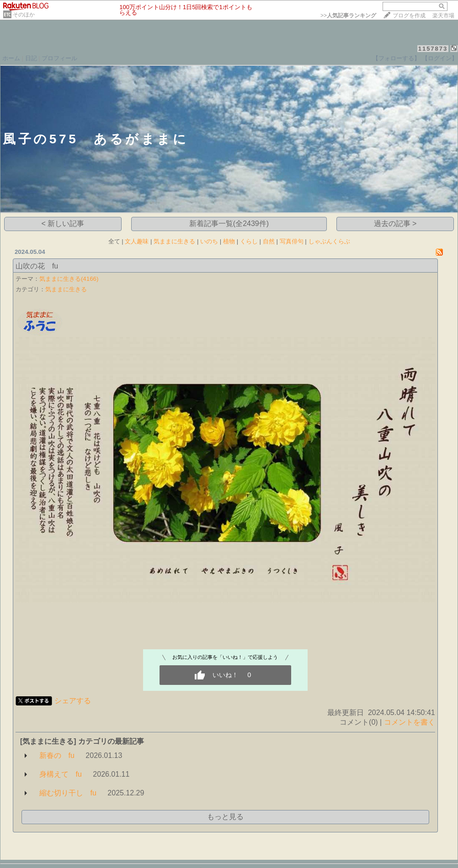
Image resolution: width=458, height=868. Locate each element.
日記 (31, 58)
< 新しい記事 (63, 224)
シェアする (73, 701)
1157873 (433, 49)
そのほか (24, 15)
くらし (249, 241)
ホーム (11, 58)
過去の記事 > (395, 224)
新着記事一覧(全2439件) (229, 224)
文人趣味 (137, 241)
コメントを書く (410, 722)
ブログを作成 (409, 16)
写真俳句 (292, 241)
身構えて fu (61, 774)
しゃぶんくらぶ (329, 241)
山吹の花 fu (37, 266)
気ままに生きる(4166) (69, 279)
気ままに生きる (174, 241)
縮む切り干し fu (68, 793)
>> (348, 16)
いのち (209, 241)
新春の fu (57, 755)
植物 (229, 241)
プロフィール (59, 58)
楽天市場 (443, 16)
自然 (269, 241)
